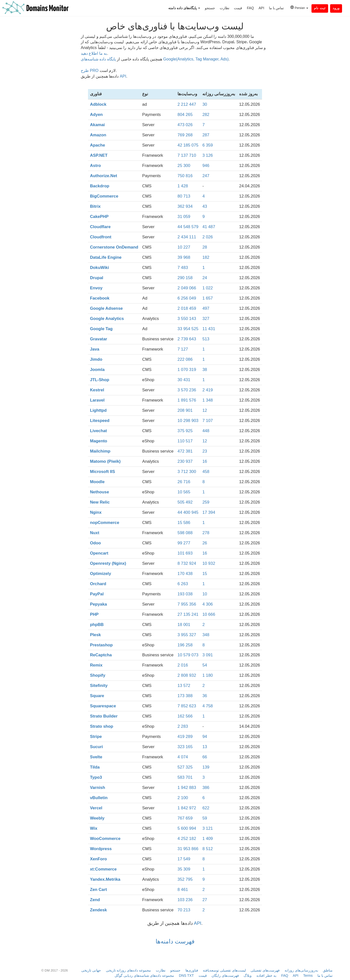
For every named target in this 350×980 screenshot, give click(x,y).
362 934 (185, 206)
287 (206, 135)
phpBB (97, 625)
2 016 (183, 665)
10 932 (209, 563)
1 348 (208, 400)
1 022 (208, 288)
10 (205, 594)
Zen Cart (98, 890)
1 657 (208, 298)
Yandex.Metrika (105, 879)
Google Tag (101, 329)
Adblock (98, 104)
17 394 (209, 512)
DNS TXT (186, 976)
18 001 (184, 625)
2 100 (183, 798)
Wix (94, 828)
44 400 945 (188, 512)
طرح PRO (90, 71)
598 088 (185, 533)
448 (206, 431)
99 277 (184, 543)
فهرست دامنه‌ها (175, 941)
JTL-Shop (100, 380)
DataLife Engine (106, 257)
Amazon (98, 135)
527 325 (185, 767)
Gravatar (99, 339)
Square (97, 696)
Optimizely (101, 574)
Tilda (95, 767)
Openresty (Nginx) (108, 563)
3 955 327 (187, 635)
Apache (98, 145)
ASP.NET (99, 155)
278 (206, 533)
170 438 (185, 574)
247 (206, 176)
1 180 (208, 675)
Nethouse (99, 492)
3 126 (208, 155)
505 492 (185, 502)
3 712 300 (187, 472)
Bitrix (95, 206)
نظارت (225, 8)
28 (205, 247)
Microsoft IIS (103, 472)
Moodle (97, 482)
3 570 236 (187, 390)
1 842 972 (187, 808)
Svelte (96, 757)
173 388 (185, 696)
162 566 (185, 716)
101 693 (185, 553)
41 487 (209, 227)
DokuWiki (99, 268)
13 (205, 747)
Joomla (97, 370)
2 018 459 (187, 308)
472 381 (185, 451)
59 (205, 818)
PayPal (97, 594)
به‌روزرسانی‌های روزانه (301, 970)
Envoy (96, 288)
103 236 (185, 900)
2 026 (208, 237)
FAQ (250, 8)
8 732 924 (187, 563)
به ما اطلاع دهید (94, 53)
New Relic (100, 502)
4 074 (183, 757)
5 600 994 (187, 828)
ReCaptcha (101, 655)
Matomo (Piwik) (105, 461)
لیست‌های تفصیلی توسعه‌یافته (224, 970)
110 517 (185, 441)
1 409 (208, 839)
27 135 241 (188, 614)
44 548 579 (188, 227)
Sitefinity (99, 686)
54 (205, 665)
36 (205, 696)
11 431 (209, 329)
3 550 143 (187, 319)
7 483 (183, 268)
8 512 (208, 849)
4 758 (208, 706)
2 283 (183, 726)
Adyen (96, 115)
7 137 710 (187, 155)
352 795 (185, 879)
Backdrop (100, 186)
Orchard (98, 584)
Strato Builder (104, 716)
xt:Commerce (103, 869)
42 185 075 (188, 145)
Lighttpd (98, 410)
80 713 (184, 196)
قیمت (238, 8)
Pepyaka (98, 604)
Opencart (99, 553)
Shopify (98, 675)
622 (206, 808)
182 (206, 257)
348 (206, 635)
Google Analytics (107, 319)
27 (205, 900)
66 (205, 757)
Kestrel (97, 390)
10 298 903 (188, 421)
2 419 (208, 390)
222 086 (185, 359)
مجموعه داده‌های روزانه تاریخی (129, 970)
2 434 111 (187, 237)
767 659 (185, 818)
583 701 (185, 777)
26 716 (184, 482)
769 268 (185, 135)
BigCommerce (104, 196)
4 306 (208, 604)
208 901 (185, 410)
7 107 (208, 421)
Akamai (97, 125)
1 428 (183, 186)
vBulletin (99, 798)
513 (206, 339)
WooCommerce (105, 839)
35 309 (184, 869)
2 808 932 (187, 675)
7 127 (183, 349)
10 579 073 (188, 655)
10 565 (184, 492)
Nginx (96, 512)
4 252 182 (187, 839)
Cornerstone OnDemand (114, 247)
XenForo (98, 859)
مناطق (328, 970)
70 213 (184, 910)
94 (205, 737)
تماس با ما (277, 8)
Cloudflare (100, 227)
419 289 (185, 737)
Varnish (98, 788)
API (261, 8)
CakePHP (99, 217)
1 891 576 (187, 400)
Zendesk (98, 910)
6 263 (183, 584)
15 (205, 574)
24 (205, 278)
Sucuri (96, 747)
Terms (308, 976)
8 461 (183, 890)
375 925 (185, 431)
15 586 (184, 523)
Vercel (96, 808)
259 (206, 502)
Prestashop (101, 645)
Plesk (95, 635)
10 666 (209, 614)
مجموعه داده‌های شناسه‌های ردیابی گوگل (144, 976)
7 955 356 (187, 604)
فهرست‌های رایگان (225, 976)
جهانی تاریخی (91, 970)
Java (95, 349)
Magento (99, 441)
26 (205, 543)
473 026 (185, 125)
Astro (95, 166)
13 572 (184, 686)
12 (205, 410)
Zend (95, 900)
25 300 (184, 166)
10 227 (184, 247)
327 (206, 319)
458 (206, 472)
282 (206, 115)
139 (206, 767)
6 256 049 (187, 298)
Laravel (97, 400)
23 (205, 451)
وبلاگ (248, 976)
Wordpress (101, 849)
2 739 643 (187, 339)
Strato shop (102, 726)
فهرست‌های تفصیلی (265, 970)
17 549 (184, 859)
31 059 (184, 217)
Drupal (97, 278)
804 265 (185, 115)
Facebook (100, 298)
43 (205, 206)
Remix (96, 665)
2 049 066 (187, 288)
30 (205, 104)
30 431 (184, 380)
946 (206, 166)
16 (205, 461)
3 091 (208, 655)
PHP (94, 614)
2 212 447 (187, 104)
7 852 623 (187, 706)
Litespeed (100, 421)
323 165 (185, 747)
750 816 (185, 176)
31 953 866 (188, 849)
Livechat (98, 431)
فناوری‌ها (192, 970)
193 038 (185, 594)
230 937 (185, 461)
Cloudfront (101, 237)
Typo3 (96, 777)
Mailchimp (100, 451)
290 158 (185, 278)
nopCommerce (105, 523)
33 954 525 (188, 329)
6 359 (208, 145)
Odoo (95, 543)
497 (206, 308)
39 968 (184, 257)
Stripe (96, 737)
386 (206, 788)
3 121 (208, 828)
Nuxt (95, 533)
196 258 (185, 645)
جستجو (210, 8)
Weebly (97, 818)
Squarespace (103, 706)
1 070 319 (187, 370)
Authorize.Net (104, 176)
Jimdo (96, 359)
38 (205, 370)
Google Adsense (106, 308)
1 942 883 (187, 788)
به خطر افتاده (266, 976)
